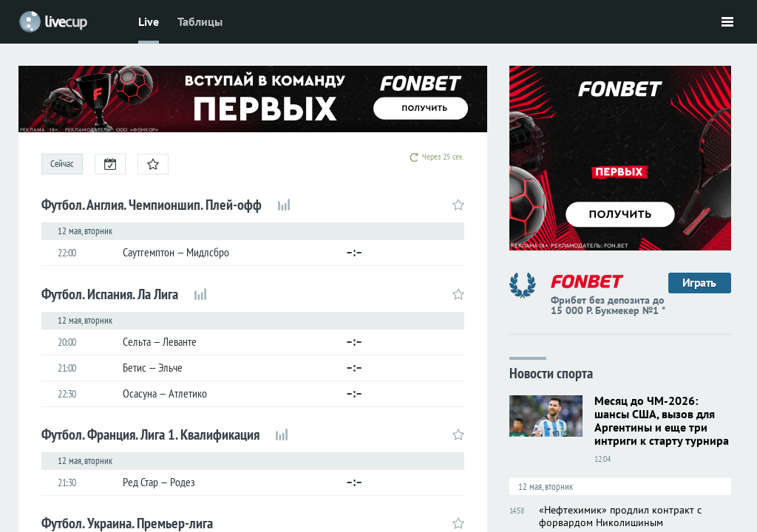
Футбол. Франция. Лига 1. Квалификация (150, 434)
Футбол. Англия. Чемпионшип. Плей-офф (152, 205)
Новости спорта (551, 372)
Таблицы (200, 21)
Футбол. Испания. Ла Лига (110, 294)
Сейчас (62, 164)
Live (149, 21)
